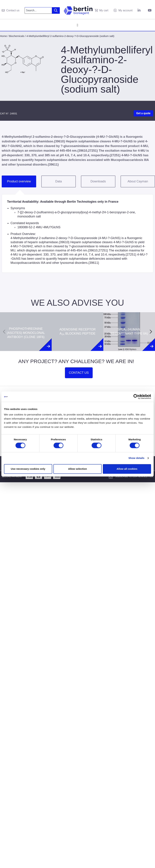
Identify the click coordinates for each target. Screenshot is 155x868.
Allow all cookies (127, 469)
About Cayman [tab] (138, 181)
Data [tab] (59, 181)
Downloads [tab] (98, 181)
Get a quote (143, 113)
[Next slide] (151, 332)
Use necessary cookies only (28, 469)
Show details (136, 458)
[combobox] (38, 10)
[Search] (56, 10)
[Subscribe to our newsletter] (111, 477)
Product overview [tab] (19, 181)
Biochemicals (17, 36)
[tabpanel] (77, 233)
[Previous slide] (4, 332)
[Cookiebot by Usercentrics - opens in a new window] (136, 397)
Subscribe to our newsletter (134, 477)
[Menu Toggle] (77, 25)
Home (3, 36)
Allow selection (77, 469)
